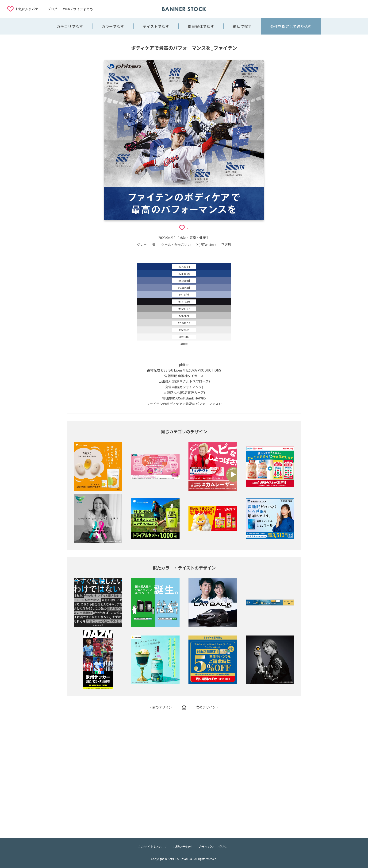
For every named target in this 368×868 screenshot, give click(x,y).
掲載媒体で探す (201, 26)
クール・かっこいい (176, 244)
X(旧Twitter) (206, 244)
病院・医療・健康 (193, 238)
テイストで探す (156, 26)
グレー (142, 244)
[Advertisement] (323, 9)
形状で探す (242, 26)
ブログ (52, 9)
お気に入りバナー (28, 9)
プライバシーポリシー (214, 847)
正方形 (226, 244)
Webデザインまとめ (78, 9)
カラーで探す (113, 26)
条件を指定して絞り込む (291, 26)
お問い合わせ (182, 847)
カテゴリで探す (70, 26)
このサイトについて (152, 847)
